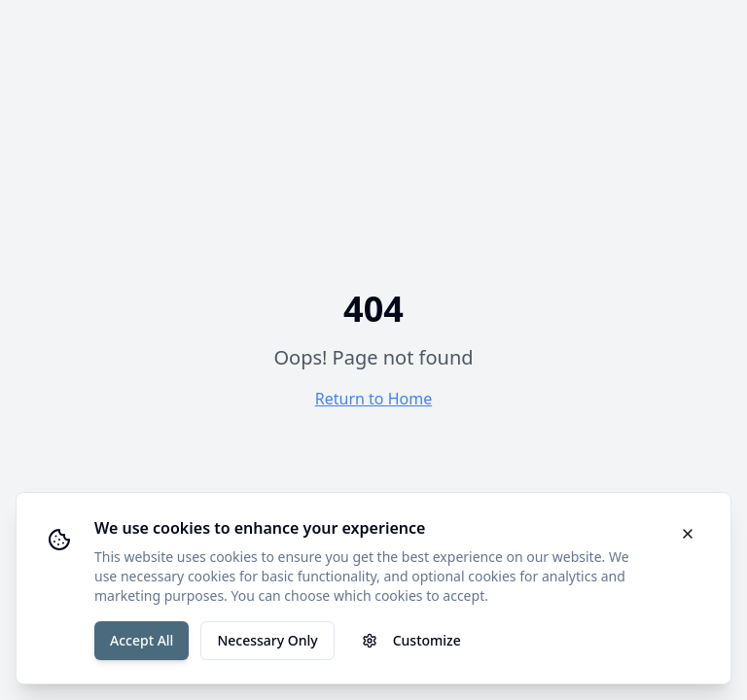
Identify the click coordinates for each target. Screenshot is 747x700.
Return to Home (373, 399)
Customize (411, 640)
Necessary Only (267, 640)
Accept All (142, 640)
